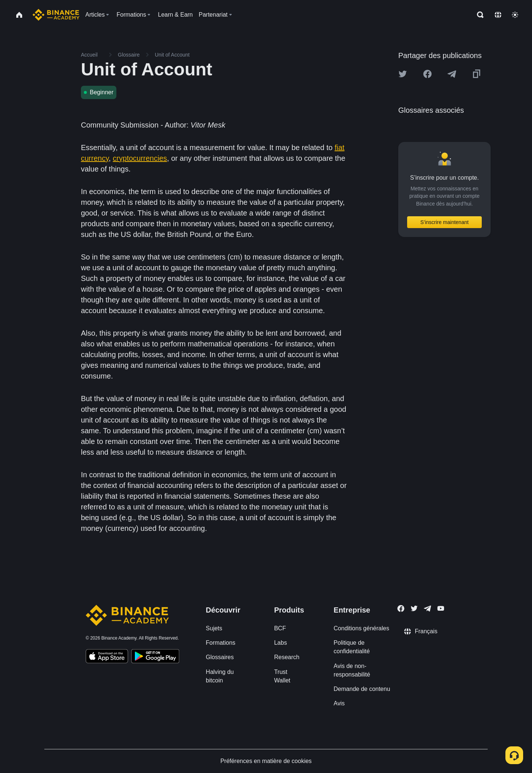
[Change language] (498, 15)
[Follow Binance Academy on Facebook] (401, 608)
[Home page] (56, 15)
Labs (281, 643)
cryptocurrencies (140, 158)
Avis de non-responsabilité (352, 670)
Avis (339, 703)
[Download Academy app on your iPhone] (107, 657)
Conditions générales (361, 628)
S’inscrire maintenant (445, 222)
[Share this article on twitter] (403, 74)
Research (287, 657)
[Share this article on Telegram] (452, 74)
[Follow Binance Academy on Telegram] (427, 608)
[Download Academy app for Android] (155, 657)
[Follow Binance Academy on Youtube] (441, 608)
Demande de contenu (362, 689)
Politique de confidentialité (352, 647)
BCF (280, 628)
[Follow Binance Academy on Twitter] (414, 608)
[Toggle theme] (515, 15)
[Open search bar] (478, 15)
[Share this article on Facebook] (427, 74)
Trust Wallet (282, 676)
